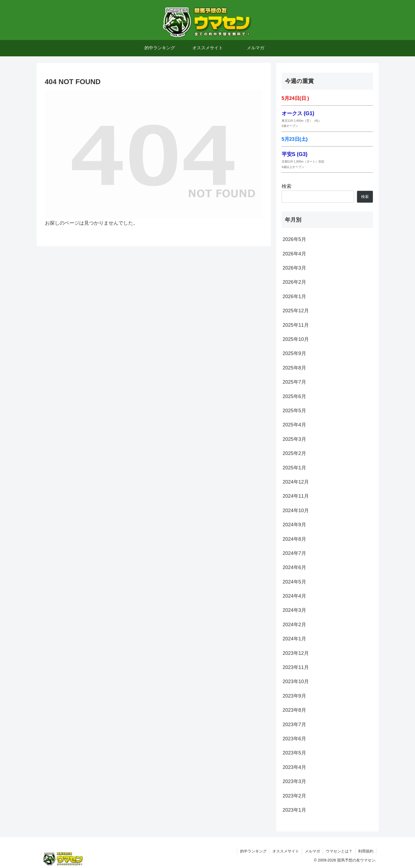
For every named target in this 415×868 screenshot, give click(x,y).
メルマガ (312, 851)
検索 (287, 186)
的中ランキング (253, 851)
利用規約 (366, 851)
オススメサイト (286, 851)
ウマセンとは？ (339, 851)
